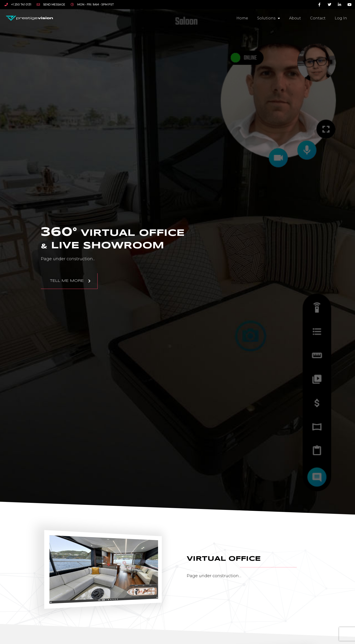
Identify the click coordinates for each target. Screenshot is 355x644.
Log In (341, 18)
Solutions (269, 18)
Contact (318, 18)
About (295, 18)
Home (242, 18)
